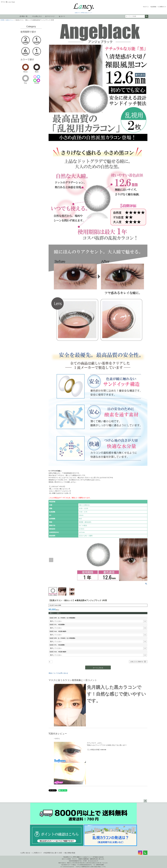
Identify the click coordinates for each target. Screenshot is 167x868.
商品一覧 (24, 16)
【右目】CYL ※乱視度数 (57, 625)
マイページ (50, 16)
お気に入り (37, 16)
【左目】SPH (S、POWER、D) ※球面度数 (63, 638)
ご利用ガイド (162, 7)
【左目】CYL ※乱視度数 (57, 645)
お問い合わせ (26, 853)
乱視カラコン (10, 20)
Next (145, 560)
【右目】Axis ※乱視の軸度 (58, 631)
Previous (51, 560)
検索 (146, 16)
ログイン (146, 7)
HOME (2, 20)
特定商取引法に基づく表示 (53, 853)
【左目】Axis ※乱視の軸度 (58, 652)
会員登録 (154, 7)
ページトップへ (145, 801)
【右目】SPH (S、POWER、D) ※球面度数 (63, 618)
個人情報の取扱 (70, 853)
